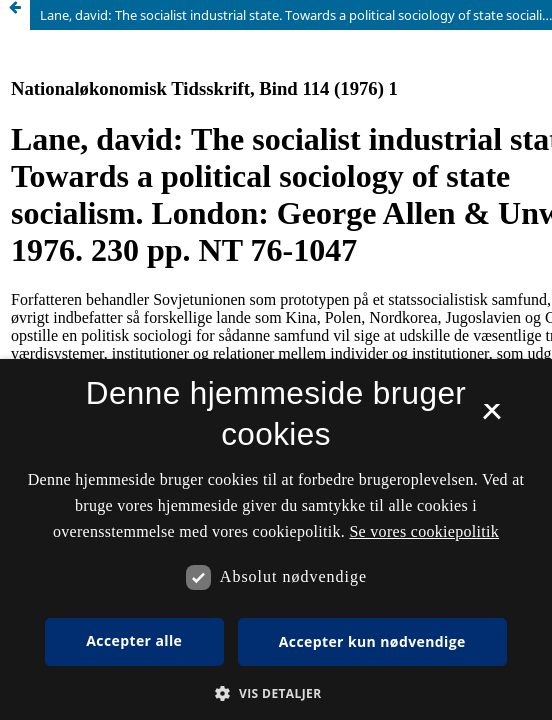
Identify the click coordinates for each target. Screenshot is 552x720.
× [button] (491, 418)
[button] (275, 693)
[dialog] (276, 539)
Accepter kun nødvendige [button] (372, 641)
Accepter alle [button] (134, 640)
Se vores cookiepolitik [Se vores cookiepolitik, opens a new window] (424, 531)
